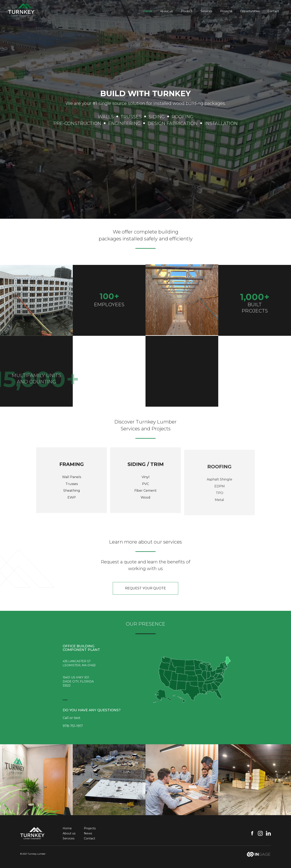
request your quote (145, 588)
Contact (273, 11)
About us (166, 11)
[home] (21, 8)
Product (187, 11)
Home (148, 11)
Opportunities (250, 11)
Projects (226, 11)
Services (206, 11)
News (88, 833)
